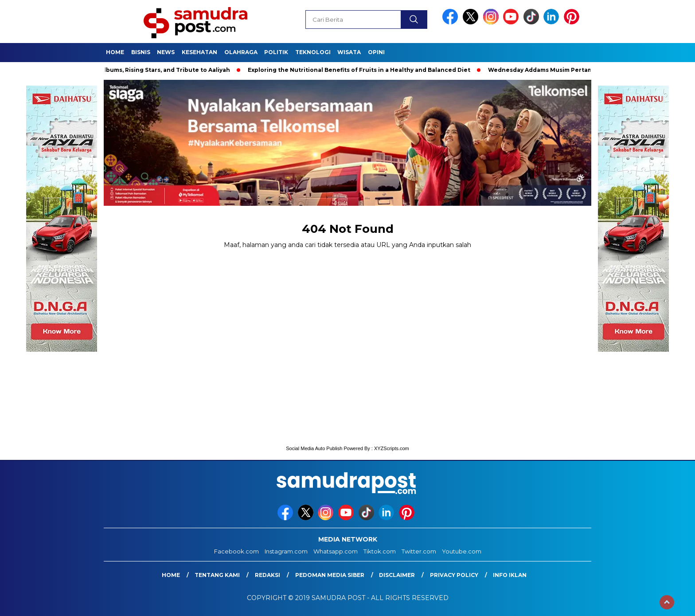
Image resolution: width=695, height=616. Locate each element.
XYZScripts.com (392, 448)
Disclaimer (397, 575)
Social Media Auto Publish (314, 448)
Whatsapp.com (336, 551)
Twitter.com (419, 551)
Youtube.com (462, 551)
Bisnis (141, 52)
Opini (376, 52)
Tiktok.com (380, 551)
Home (115, 52)
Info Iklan (510, 575)
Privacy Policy (454, 575)
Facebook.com (236, 551)
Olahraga (241, 52)
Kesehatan (199, 52)
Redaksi (267, 575)
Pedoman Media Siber (330, 575)
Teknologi (313, 52)
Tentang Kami (217, 575)
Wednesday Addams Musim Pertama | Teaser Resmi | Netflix (579, 70)
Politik (276, 52)
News (166, 52)
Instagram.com (286, 551)
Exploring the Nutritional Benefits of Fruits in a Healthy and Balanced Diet (361, 70)
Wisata (349, 52)
